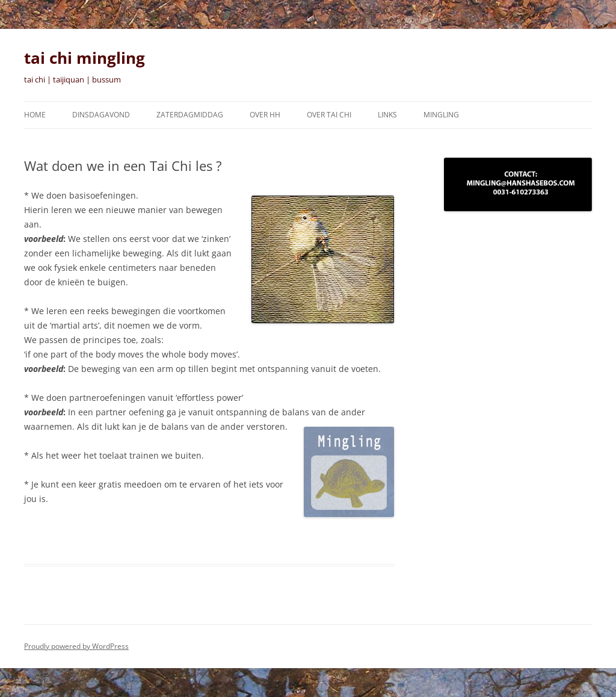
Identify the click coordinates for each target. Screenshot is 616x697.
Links (387, 115)
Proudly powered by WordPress (76, 646)
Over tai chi (329, 115)
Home (35, 115)
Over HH (265, 115)
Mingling (441, 115)
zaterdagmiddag (190, 115)
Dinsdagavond (101, 115)
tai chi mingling (85, 58)
